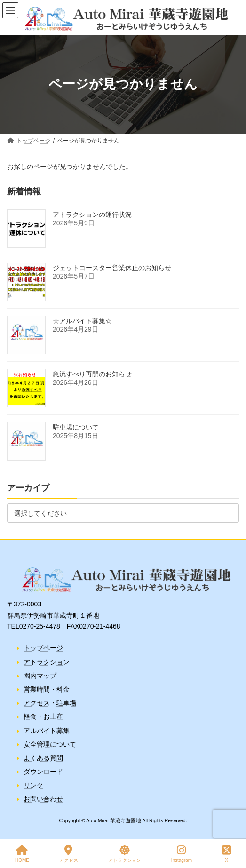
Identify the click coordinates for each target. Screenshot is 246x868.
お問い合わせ (43, 799)
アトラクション (47, 661)
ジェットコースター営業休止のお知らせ (112, 268)
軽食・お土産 (43, 717)
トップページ (43, 648)
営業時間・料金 (47, 689)
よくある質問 (43, 757)
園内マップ (40, 675)
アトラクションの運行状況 (92, 215)
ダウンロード (43, 772)
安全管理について (50, 744)
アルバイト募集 (47, 730)
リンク (33, 785)
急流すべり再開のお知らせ (92, 374)
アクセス (69, 854)
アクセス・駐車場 (50, 703)
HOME (22, 854)
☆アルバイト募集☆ (82, 321)
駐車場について (76, 427)
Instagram (182, 854)
